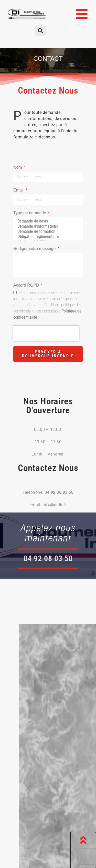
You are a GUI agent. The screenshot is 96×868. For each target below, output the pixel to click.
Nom (18, 167)
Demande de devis (47, 221)
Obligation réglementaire (47, 237)
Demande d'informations (47, 226)
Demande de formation (47, 231)
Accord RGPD (27, 285)
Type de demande (30, 213)
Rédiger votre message (35, 249)
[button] (40, 31)
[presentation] (46, 333)
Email (19, 190)
